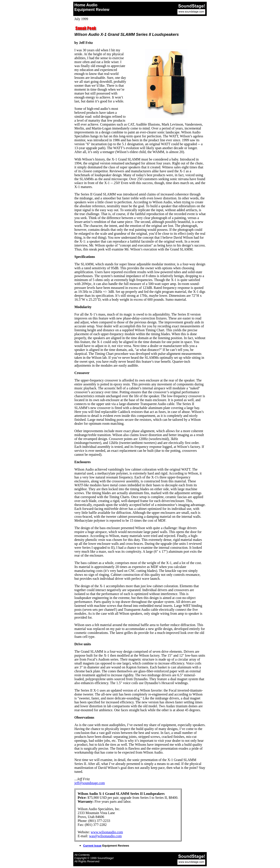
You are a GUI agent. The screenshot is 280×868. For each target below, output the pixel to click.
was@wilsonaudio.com (105, 836)
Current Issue (92, 846)
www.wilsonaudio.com (107, 832)
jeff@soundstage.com (90, 783)
